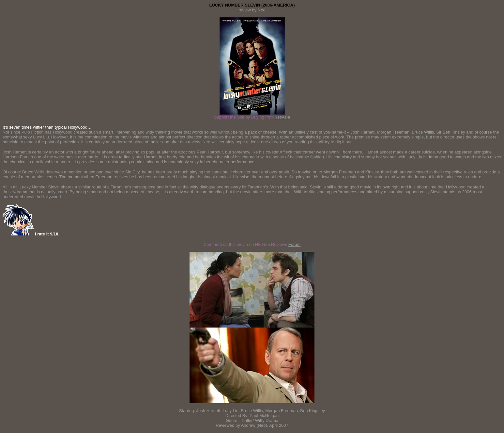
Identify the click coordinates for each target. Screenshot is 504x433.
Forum (295, 244)
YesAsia (283, 117)
